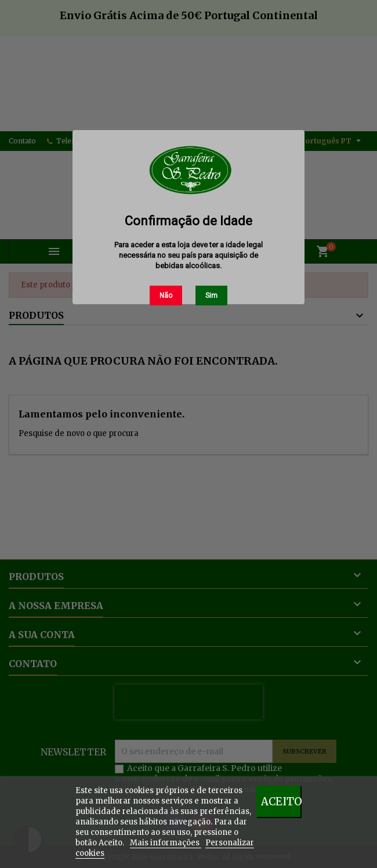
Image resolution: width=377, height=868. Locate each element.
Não (166, 296)
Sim (211, 296)
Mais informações (166, 843)
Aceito (281, 802)
